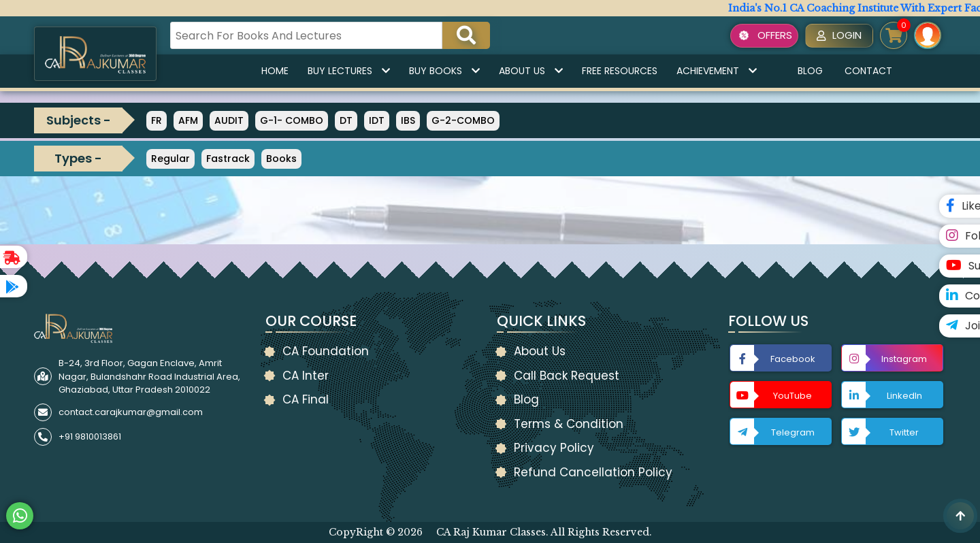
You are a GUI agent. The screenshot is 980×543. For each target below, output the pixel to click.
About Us (531, 71)
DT (346, 120)
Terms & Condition (569, 424)
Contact (868, 71)
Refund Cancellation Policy (593, 472)
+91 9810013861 (90, 437)
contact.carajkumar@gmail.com (131, 412)
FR (157, 120)
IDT (377, 120)
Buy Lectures (349, 71)
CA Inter (306, 376)
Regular (170, 159)
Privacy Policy (554, 448)
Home (275, 71)
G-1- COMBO (292, 120)
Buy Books (444, 71)
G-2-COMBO (463, 120)
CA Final (306, 399)
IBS (408, 120)
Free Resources (620, 71)
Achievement (717, 71)
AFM (188, 120)
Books (281, 159)
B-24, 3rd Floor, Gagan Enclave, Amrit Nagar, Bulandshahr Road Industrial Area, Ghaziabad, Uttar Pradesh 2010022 (149, 376)
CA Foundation (326, 351)
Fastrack (228, 159)
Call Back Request (567, 376)
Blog (810, 71)
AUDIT (229, 120)
